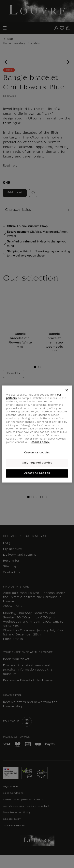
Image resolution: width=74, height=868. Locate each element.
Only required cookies (37, 463)
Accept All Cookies (37, 473)
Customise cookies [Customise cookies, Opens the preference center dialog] (37, 453)
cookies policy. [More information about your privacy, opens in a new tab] (40, 442)
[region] (37, 434)
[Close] (67, 390)
